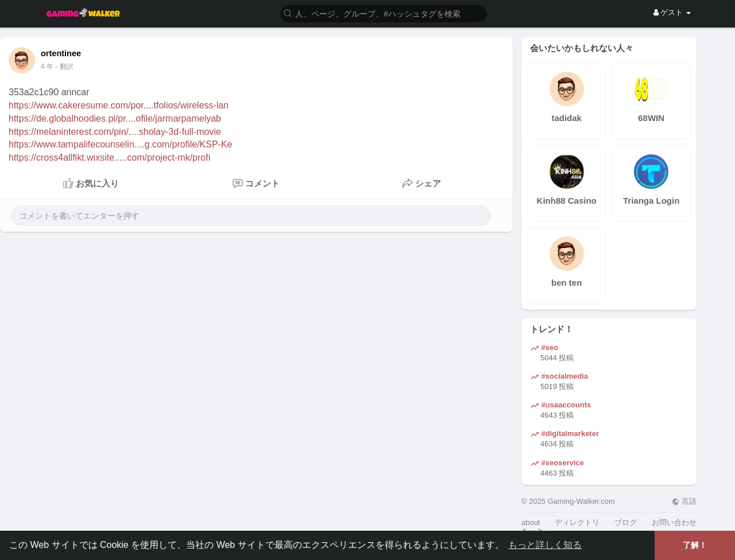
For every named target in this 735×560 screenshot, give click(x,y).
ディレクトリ (577, 522)
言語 (684, 501)
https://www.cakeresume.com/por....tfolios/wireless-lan (119, 105)
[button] (384, 13)
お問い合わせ (674, 522)
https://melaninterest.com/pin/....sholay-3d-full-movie (115, 132)
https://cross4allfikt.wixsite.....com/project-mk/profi (109, 157)
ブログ (626, 522)
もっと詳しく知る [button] (545, 545)
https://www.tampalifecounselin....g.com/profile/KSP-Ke (121, 144)
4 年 (47, 67)
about (531, 522)
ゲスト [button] (672, 12)
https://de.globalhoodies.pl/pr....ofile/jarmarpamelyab (115, 118)
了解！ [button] (695, 545)
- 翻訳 (64, 67)
